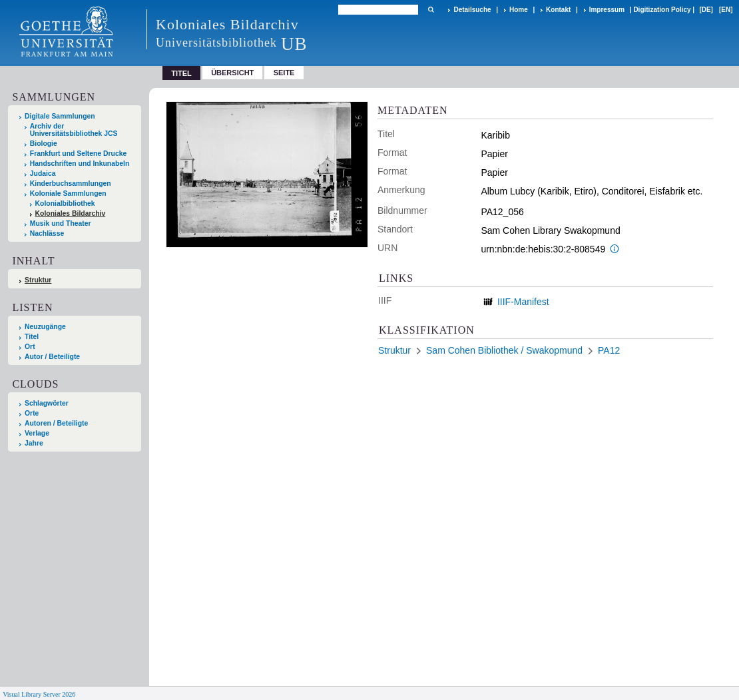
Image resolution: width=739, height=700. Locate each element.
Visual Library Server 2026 (39, 694)
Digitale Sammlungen (60, 116)
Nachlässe (47, 233)
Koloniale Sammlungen (68, 193)
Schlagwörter (47, 403)
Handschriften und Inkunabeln (80, 164)
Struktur (38, 280)
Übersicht (232, 73)
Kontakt (558, 10)
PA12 (609, 350)
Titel (32, 337)
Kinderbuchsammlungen (71, 183)
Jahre (34, 443)
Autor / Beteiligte (52, 357)
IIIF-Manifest (523, 302)
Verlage (37, 433)
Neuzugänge (45, 327)
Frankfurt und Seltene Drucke (79, 154)
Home (519, 10)
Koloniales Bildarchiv (71, 213)
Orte (32, 413)
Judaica (43, 174)
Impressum (607, 10)
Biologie (44, 144)
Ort (30, 347)
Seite (284, 73)
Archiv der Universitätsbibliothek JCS (74, 130)
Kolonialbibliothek (65, 203)
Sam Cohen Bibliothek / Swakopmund (504, 350)
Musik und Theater (61, 223)
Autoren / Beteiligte (56, 423)
